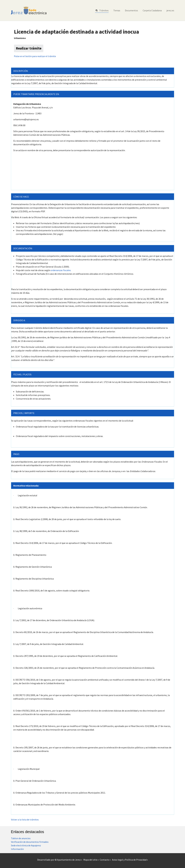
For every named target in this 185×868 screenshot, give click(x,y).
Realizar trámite (29, 48)
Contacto (105, 860)
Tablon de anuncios (21, 838)
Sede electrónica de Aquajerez (26, 845)
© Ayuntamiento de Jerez (68, 860)
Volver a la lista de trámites (25, 820)
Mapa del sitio (90, 860)
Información (17, 849)
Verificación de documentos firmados (30, 842)
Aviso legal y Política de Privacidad (129, 860)
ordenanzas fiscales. (61, 270)
